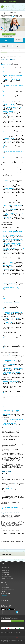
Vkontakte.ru (4, 601)
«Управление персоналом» (8, 354)
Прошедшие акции (5, 580)
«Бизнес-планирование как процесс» (10, 381)
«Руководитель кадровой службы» (10, 361)
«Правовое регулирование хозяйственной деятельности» (12, 403)
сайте (15, 484)
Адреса (10, 51)
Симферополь (13, 1)
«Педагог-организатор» (8, 217)
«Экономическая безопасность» (9, 338)
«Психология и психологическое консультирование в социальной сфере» (11, 172)
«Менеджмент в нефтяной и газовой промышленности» (10, 390)
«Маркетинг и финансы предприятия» (11, 318)
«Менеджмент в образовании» (9, 209)
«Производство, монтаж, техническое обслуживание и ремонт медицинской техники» (13, 288)
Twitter (5, 601)
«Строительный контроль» (8, 105)
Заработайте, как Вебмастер (7, 578)
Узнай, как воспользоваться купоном (11, 508)
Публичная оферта (6, 587)
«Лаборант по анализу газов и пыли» (10, 299)
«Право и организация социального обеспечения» (13, 407)
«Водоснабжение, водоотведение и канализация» (13, 152)
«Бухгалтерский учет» (7, 322)
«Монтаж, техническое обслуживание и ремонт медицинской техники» (13, 280)
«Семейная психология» (8, 186)
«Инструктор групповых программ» (10, 259)
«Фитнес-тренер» (6, 275)
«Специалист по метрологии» (9, 68)
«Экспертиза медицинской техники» (10, 284)
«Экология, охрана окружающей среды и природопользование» (11, 344)
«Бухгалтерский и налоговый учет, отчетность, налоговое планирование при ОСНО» (12, 326)
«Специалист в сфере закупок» (9, 158)
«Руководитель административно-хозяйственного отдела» (13, 128)
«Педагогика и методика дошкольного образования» (11, 202)
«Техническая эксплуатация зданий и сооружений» (11, 112)
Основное (4, 51)
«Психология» (6, 181)
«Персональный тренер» (8, 269)
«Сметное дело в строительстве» (10, 115)
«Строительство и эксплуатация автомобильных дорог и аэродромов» (13, 125)
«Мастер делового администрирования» (11, 385)
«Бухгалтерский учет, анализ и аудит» (11, 334)
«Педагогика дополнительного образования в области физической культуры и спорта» (12, 244)
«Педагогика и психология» (9, 183)
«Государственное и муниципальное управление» (13, 397)
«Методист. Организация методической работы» (13, 220)
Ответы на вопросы (6, 572)
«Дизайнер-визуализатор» (8, 138)
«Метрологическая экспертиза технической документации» (12, 72)
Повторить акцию (9, 34)
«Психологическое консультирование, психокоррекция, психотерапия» (11, 167)
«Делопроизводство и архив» (9, 364)
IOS (18, 55)
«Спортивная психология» (8, 191)
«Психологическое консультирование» (11, 177)
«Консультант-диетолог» (8, 229)
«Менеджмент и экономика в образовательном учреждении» (13, 214)
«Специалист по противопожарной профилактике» (13, 86)
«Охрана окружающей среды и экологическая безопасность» (12, 348)
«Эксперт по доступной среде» (9, 132)
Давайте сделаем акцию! (7, 577)
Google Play (12, 609)
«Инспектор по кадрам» (8, 376)
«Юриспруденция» (7, 415)
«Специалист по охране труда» (9, 92)
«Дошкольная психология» (8, 194)
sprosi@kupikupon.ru (5, 594)
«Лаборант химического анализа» (10, 295)
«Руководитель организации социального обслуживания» (12, 424)
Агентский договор (6, 584)
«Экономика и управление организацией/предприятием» (12, 393)
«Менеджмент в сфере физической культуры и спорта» (13, 236)
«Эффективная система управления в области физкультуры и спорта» (12, 232)
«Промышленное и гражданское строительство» (13, 148)
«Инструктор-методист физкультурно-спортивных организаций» (13, 249)
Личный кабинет (24, 1)
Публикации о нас (5, 567)
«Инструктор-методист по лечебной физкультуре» (13, 239)
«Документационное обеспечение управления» (13, 368)
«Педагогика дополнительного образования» (12, 206)
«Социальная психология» (8, 188)
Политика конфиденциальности (8, 589)
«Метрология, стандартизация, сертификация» (12, 79)
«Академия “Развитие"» (6, 64)
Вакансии (4, 569)
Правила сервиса (5, 571)
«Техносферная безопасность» (9, 96)
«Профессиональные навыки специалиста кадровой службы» (11, 373)
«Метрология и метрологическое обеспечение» (13, 76)
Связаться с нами (4, 595)
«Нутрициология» (6, 226)
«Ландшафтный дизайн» (8, 141)
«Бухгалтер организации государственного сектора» (12, 331)
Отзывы (15, 51)
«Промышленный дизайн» (8, 102)
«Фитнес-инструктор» (7, 272)
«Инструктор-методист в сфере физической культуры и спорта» (12, 255)
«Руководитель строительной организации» (12, 107)
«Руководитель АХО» (7, 136)
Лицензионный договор (7, 586)
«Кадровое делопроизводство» (9, 357)
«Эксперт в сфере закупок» (8, 162)
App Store (4, 609)
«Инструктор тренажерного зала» (10, 265)
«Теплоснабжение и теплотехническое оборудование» (11, 144)
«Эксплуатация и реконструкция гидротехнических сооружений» (10, 120)
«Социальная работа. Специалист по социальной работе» (13, 420)
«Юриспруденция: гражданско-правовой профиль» (11, 411)
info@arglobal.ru (8, 488)
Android (3, 56)
